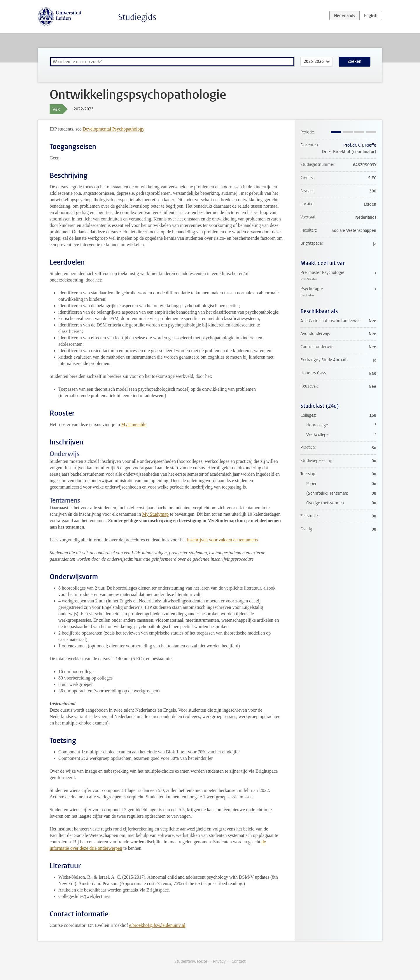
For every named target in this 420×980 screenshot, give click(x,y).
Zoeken (355, 61)
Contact (239, 961)
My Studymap (155, 514)
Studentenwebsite (191, 961)
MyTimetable (134, 424)
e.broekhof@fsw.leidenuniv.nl (157, 925)
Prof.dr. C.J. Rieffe (360, 145)
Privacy (219, 961)
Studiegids (137, 17)
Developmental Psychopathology (113, 129)
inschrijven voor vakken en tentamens (222, 540)
